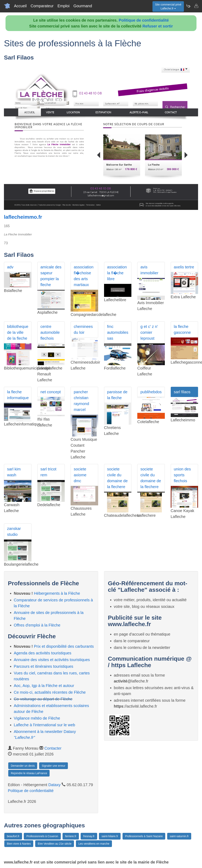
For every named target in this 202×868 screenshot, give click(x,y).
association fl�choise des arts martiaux (84, 276)
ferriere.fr (71, 836)
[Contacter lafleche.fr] (196, 6)
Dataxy (54, 785)
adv (10, 267)
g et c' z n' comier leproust (149, 332)
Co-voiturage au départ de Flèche (43, 699)
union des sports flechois (182, 475)
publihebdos (151, 392)
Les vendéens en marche (94, 844)
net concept (51, 392)
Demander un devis (23, 766)
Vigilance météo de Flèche (37, 718)
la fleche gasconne (182, 329)
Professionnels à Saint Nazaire (144, 836)
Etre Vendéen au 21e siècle (55, 844)
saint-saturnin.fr (179, 836)
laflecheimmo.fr (23, 217)
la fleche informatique (18, 395)
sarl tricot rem (48, 472)
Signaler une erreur (53, 766)
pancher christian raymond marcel (81, 401)
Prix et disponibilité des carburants (64, 646)
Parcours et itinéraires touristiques (43, 666)
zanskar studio (14, 531)
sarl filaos (182, 392)
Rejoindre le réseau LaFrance (29, 773)
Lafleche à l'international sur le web (44, 725)
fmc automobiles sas (118, 332)
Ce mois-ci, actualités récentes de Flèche (50, 692)
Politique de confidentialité (144, 20)
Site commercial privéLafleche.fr (168, 6)
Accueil (20, 6)
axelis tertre (184, 267)
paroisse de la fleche (117, 395)
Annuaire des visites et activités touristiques (52, 660)
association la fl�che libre (117, 273)
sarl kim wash (14, 472)
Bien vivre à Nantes (19, 844)
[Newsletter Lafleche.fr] (188, 6)
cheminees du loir (83, 329)
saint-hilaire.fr (110, 836)
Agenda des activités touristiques (42, 653)
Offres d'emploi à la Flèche (37, 625)
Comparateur (42, 6)
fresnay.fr (89, 836)
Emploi (63, 6)
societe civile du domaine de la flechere (118, 478)
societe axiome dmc (80, 475)
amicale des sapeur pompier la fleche (51, 276)
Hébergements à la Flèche (57, 593)
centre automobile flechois (50, 332)
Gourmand (83, 6)
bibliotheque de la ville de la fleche (18, 332)
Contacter (53, 748)
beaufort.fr (13, 836)
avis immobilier (149, 270)
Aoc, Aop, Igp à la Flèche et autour (44, 686)
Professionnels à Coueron (42, 836)
